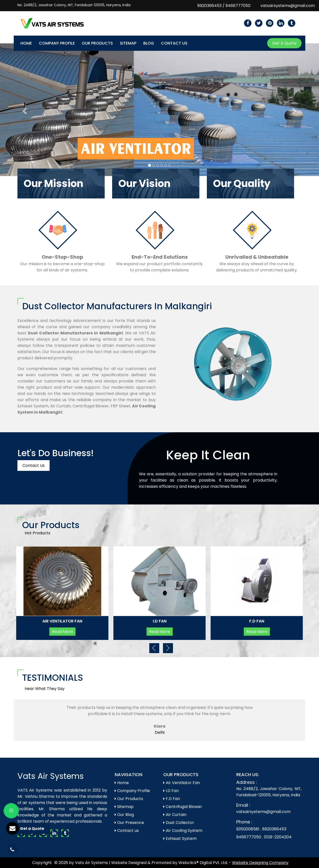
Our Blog (124, 815)
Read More (62, 632)
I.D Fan (160, 621)
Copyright (42, 863)
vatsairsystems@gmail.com (288, 6)
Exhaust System (180, 838)
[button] (24, 110)
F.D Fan (257, 621)
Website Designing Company (260, 863)
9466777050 (238, 6)
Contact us (127, 831)
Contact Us (174, 43)
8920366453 (209, 6)
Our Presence (129, 823)
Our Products (97, 43)
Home (26, 43)
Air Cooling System (183, 831)
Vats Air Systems (51, 776)
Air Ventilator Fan (62, 621)
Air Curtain (175, 815)
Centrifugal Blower (183, 807)
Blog (149, 43)
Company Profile (57, 43)
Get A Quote (284, 43)
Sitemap (128, 43)
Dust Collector (179, 823)
